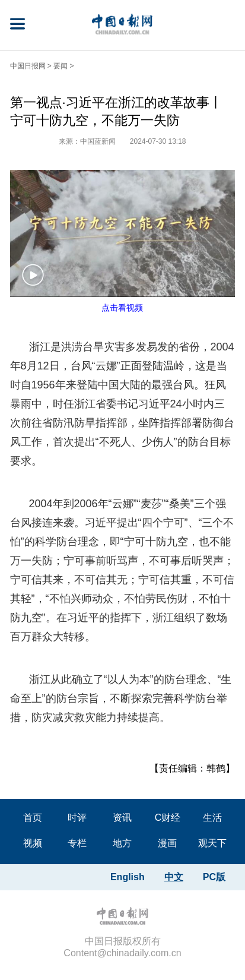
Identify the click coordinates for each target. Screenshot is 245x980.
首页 (33, 818)
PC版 (214, 877)
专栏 (77, 843)
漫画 (167, 843)
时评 (77, 818)
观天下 (212, 843)
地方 (122, 843)
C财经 (168, 818)
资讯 (122, 818)
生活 (212, 818)
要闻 (61, 66)
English (128, 877)
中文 (174, 877)
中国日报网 (28, 66)
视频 (33, 843)
